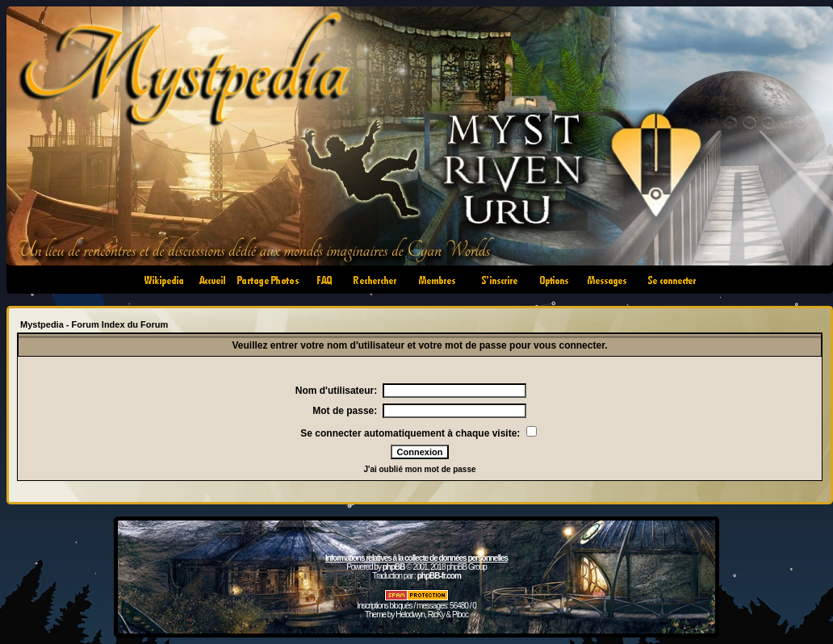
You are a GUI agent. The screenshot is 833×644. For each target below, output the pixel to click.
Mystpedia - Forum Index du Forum (94, 324)
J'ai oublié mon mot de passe (419, 469)
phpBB (394, 567)
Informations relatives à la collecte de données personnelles (416, 558)
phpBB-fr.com (439, 576)
